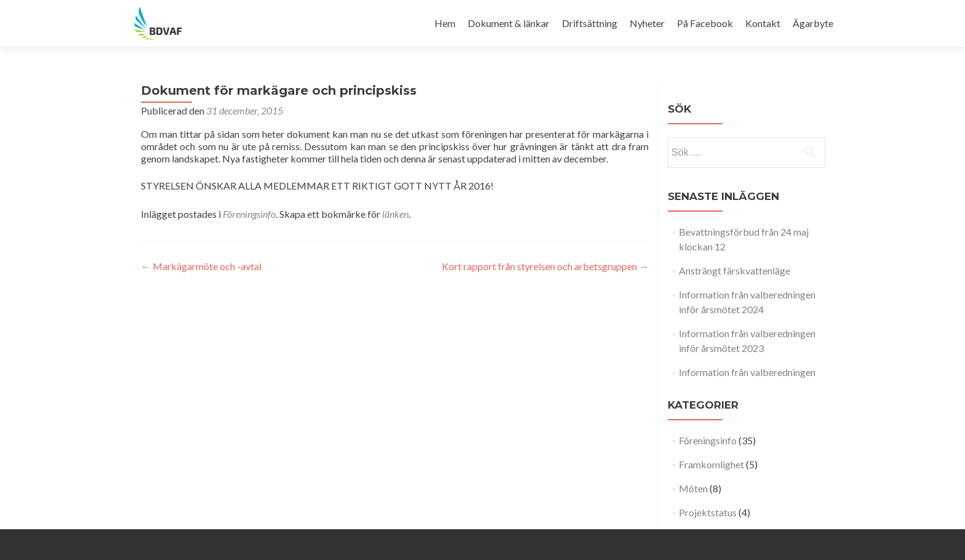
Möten (693, 488)
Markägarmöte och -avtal (201, 266)
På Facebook (705, 23)
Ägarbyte (813, 23)
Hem (445, 23)
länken (395, 214)
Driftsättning (590, 23)
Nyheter (647, 23)
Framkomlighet (711, 464)
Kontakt (763, 23)
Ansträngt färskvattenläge (735, 270)
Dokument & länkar (509, 23)
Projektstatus (708, 512)
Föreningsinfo (249, 214)
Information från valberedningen (747, 372)
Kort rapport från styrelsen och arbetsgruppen (545, 266)
